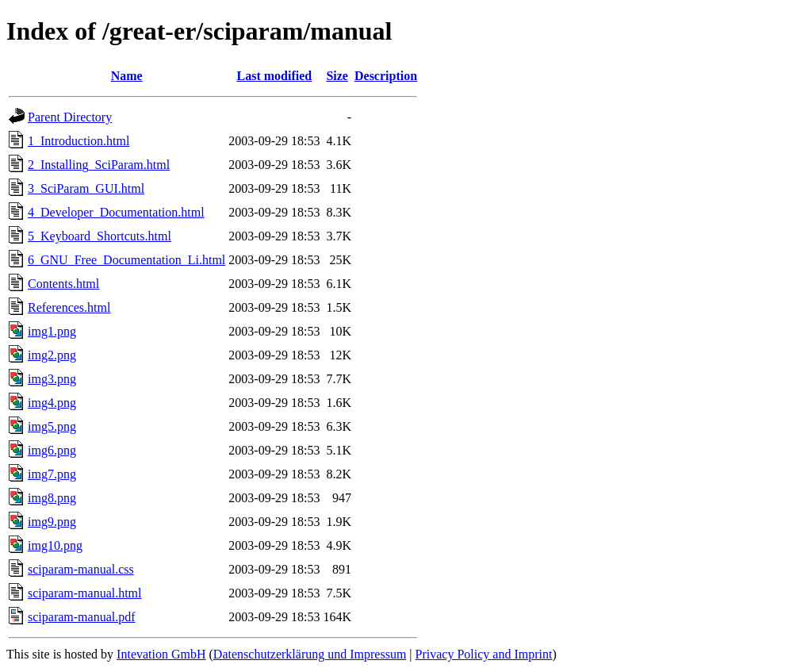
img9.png (52, 522)
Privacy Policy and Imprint (484, 654)
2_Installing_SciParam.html (99, 165)
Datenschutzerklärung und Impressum (310, 654)
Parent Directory (70, 117)
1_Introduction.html (79, 141)
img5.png (52, 426)
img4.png (52, 403)
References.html (69, 307)
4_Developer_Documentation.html (116, 212)
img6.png (52, 450)
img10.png (55, 545)
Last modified (275, 76)
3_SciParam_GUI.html (86, 188)
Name (127, 76)
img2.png (52, 355)
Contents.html (63, 284)
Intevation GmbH (161, 654)
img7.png (52, 474)
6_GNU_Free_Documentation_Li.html (126, 260)
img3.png (52, 379)
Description (386, 76)
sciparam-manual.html (85, 593)
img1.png (52, 331)
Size (337, 76)
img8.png (52, 498)
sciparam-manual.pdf (82, 617)
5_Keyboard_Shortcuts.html (100, 236)
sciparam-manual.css (81, 569)
